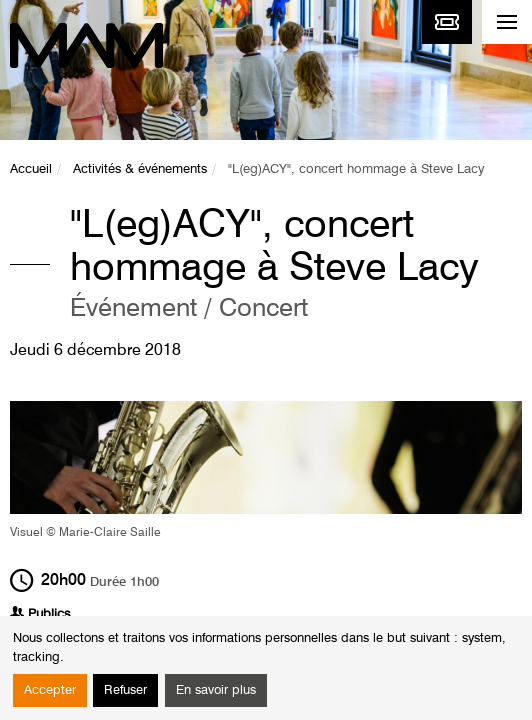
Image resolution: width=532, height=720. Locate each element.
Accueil (31, 169)
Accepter (50, 690)
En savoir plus (216, 690)
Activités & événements (140, 169)
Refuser (125, 690)
